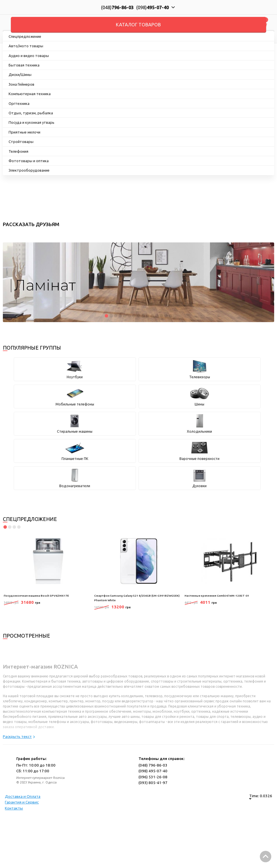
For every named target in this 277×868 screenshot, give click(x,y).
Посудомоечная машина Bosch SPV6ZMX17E (36, 596)
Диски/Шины (20, 75)
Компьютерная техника (30, 94)
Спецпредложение (25, 36)
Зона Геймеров (21, 84)
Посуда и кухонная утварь (31, 122)
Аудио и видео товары (29, 56)
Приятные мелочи (24, 132)
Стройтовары (21, 142)
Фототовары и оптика (29, 161)
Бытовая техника (24, 65)
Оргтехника (19, 103)
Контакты (14, 808)
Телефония (18, 151)
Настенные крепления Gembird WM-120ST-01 (217, 596)
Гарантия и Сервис (22, 802)
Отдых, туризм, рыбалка (31, 113)
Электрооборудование (29, 170)
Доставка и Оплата (23, 796)
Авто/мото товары (26, 46)
